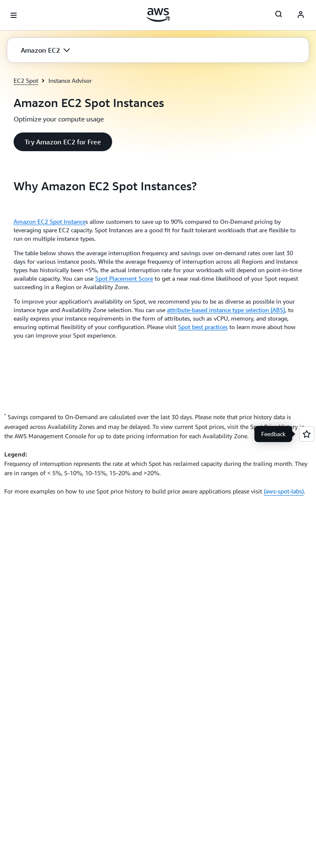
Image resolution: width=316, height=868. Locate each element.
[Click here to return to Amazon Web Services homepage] (158, 15)
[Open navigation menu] (14, 15)
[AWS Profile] (301, 15)
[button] (45, 50)
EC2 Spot (26, 80)
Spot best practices (203, 327)
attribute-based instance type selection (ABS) (226, 310)
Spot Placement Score (124, 278)
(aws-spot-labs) (284, 491)
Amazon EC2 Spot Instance (49, 221)
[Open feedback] (307, 434)
